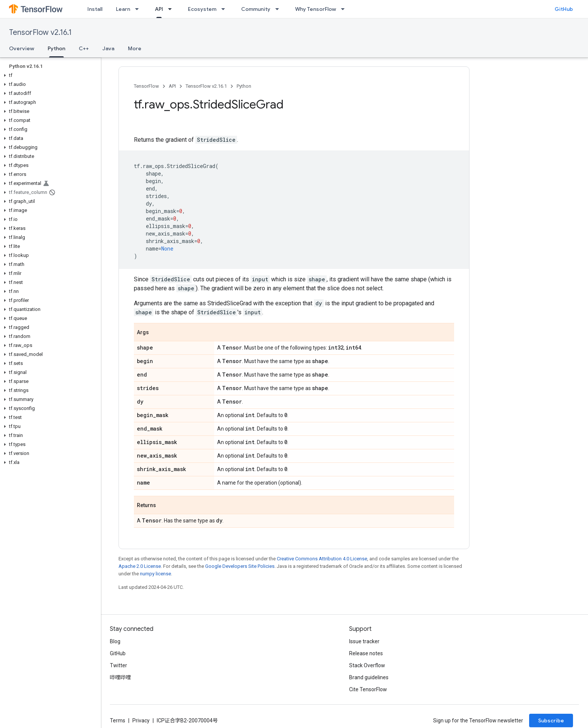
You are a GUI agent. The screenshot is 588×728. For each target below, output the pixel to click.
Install (95, 9)
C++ (84, 48)
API (172, 86)
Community (256, 9)
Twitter (118, 665)
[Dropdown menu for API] (172, 9)
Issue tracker (364, 641)
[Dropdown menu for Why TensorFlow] (345, 9)
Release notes (366, 653)
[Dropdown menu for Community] (279, 9)
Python (244, 86)
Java (108, 48)
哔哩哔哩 (120, 677)
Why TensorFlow (316, 9)
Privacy (141, 720)
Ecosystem (202, 9)
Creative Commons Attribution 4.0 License (322, 559)
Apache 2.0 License (140, 566)
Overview (22, 48)
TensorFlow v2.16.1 (40, 32)
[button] (49, 75)
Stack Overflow (367, 665)
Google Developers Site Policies (240, 566)
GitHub (564, 9)
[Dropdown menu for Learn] (139, 9)
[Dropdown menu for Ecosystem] (225, 9)
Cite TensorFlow (368, 689)
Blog (115, 641)
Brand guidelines (369, 677)
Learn (123, 9)
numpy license (155, 574)
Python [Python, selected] (56, 48)
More (135, 48)
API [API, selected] (159, 9)
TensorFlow (146, 86)
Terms (118, 720)
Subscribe (551, 720)
